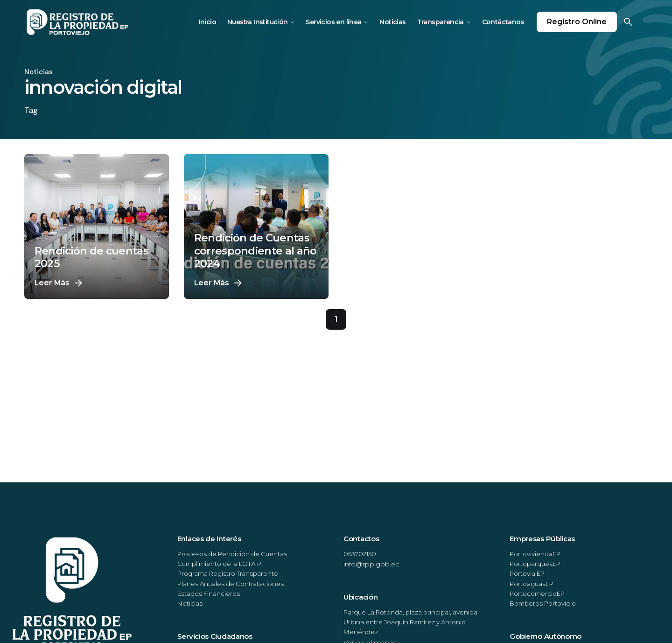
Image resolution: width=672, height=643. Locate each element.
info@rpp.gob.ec (371, 564)
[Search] (628, 22)
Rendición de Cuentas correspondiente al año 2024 (255, 250)
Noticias (38, 72)
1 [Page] (336, 319)
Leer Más (59, 283)
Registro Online (577, 22)
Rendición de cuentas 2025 (91, 257)
